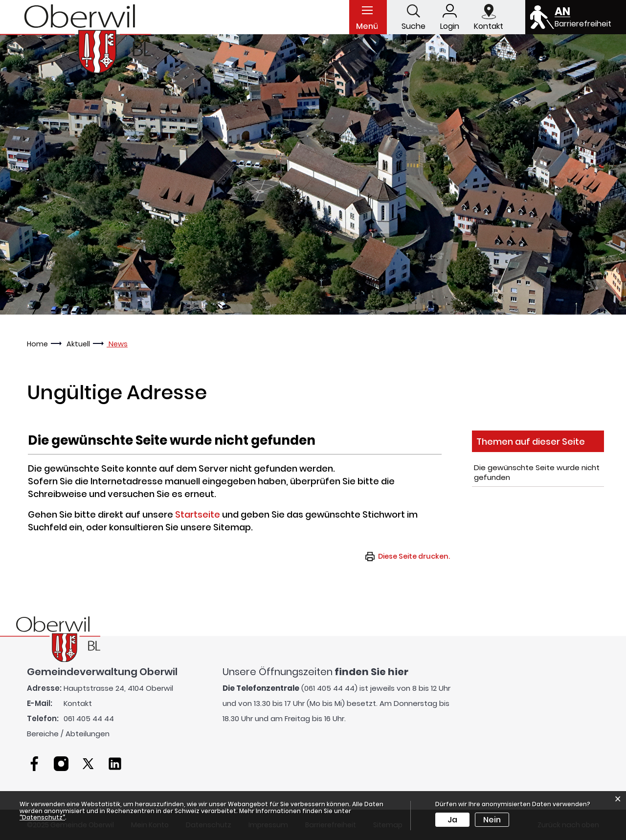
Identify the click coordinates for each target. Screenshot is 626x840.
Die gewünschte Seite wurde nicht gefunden (537, 472)
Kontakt (78, 703)
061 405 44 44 (89, 718)
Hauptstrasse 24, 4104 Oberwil (118, 688)
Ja (452, 820)
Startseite (198, 514)
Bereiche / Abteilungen (68, 734)
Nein (492, 820)
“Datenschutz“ (42, 817)
